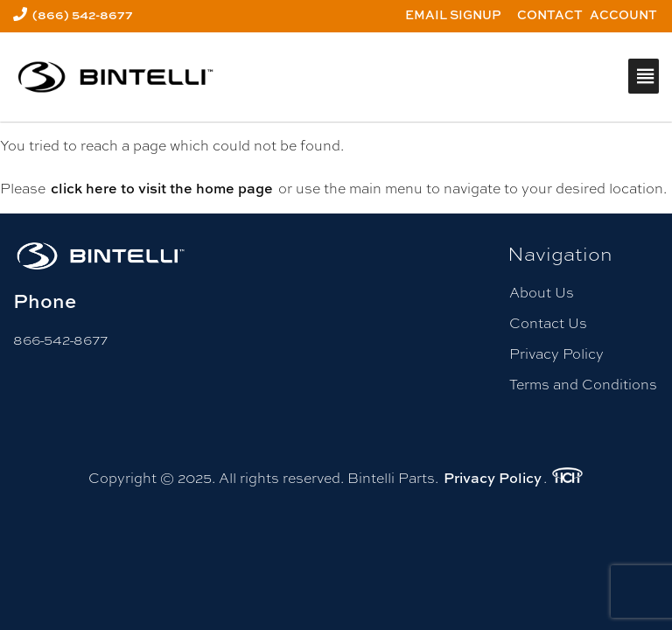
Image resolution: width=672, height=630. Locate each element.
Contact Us (548, 323)
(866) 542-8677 (83, 14)
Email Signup (453, 14)
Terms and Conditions (583, 385)
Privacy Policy (556, 354)
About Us (542, 293)
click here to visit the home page (162, 188)
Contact (550, 14)
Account (623, 14)
